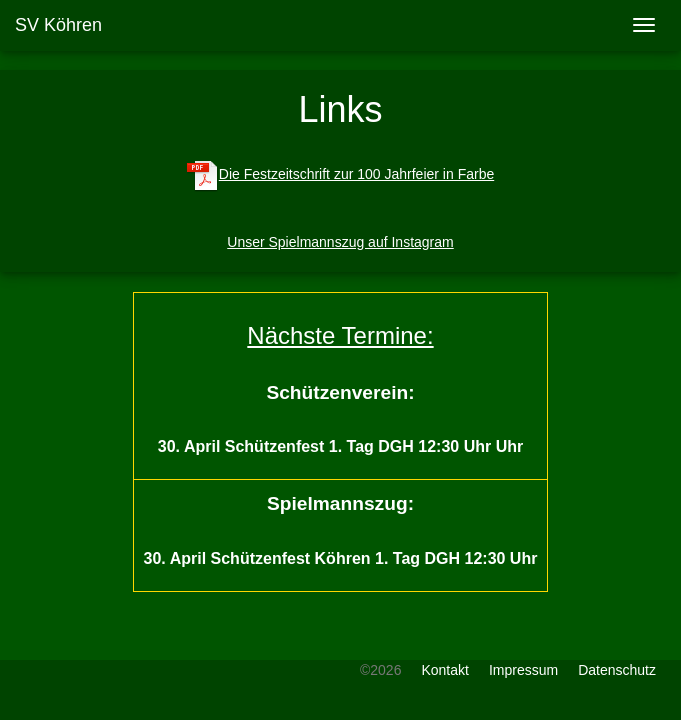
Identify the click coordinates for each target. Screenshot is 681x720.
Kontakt (444, 670)
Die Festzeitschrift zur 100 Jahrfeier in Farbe (340, 174)
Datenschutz (617, 670)
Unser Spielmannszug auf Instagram (340, 242)
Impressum (523, 670)
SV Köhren (58, 25)
